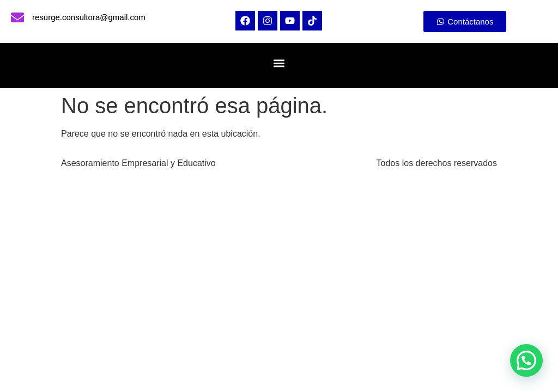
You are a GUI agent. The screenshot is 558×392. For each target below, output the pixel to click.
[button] (279, 63)
